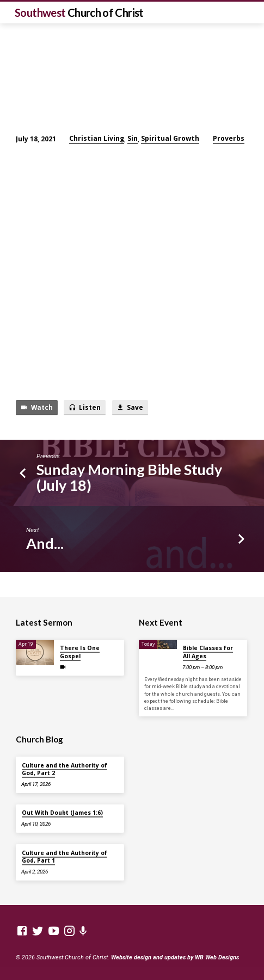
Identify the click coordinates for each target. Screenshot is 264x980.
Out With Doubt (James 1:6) (62, 813)
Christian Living (97, 138)
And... (45, 543)
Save (130, 407)
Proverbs (229, 138)
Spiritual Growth (170, 138)
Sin (133, 138)
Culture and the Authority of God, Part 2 (65, 769)
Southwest (79, 13)
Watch (36, 407)
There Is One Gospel (80, 652)
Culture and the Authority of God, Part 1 (65, 857)
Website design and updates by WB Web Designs (175, 957)
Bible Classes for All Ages (208, 652)
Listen (85, 407)
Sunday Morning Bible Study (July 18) (129, 477)
